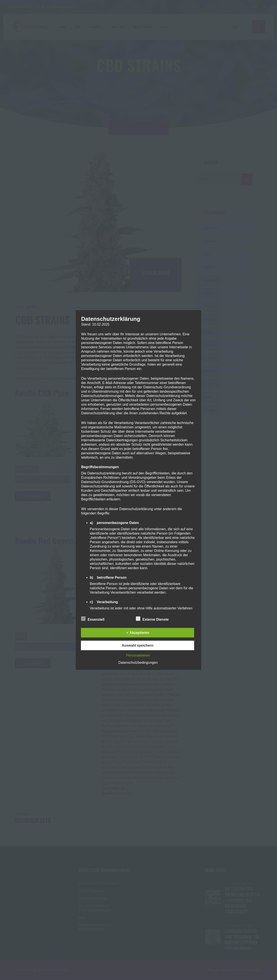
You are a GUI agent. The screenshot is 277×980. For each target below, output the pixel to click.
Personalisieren (138, 655)
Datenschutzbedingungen (138, 663)
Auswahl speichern (138, 645)
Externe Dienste (152, 619)
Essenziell (93, 619)
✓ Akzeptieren (138, 633)
